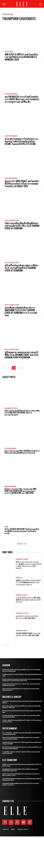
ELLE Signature (12, 220)
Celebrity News (22, 559)
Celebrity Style (11, 408)
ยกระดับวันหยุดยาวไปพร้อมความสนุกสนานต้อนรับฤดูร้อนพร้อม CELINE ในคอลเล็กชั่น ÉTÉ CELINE (21, 141)
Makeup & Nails (22, 595)
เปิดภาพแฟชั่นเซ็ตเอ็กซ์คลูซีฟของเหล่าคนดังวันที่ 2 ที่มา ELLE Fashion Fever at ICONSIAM (22, 226)
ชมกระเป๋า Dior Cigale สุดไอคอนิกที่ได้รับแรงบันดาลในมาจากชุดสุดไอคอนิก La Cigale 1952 (22, 184)
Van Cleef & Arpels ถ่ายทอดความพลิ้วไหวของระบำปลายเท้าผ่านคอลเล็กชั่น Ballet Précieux (21, 707)
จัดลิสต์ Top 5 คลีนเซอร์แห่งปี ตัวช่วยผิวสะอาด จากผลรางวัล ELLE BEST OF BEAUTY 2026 (22, 765)
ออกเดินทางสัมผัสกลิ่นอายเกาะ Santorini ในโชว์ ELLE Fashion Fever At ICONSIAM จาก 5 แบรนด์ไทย (21, 311)
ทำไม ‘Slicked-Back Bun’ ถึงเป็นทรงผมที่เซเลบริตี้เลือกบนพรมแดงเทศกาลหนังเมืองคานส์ (22, 531)
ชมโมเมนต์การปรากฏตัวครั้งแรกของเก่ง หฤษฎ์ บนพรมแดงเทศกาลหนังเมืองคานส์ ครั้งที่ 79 (21, 689)
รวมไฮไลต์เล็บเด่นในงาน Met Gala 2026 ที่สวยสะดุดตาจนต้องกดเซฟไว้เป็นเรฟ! (28, 600)
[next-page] (23, 368)
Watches (9, 52)
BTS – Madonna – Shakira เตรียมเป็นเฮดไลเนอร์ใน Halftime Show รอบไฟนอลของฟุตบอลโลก (22, 734)
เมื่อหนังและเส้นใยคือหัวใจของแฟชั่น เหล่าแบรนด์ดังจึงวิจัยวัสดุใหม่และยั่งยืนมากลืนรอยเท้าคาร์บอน (22, 779)
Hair (6, 527)
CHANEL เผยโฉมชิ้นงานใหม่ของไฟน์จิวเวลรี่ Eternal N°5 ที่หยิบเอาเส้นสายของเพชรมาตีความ (28, 582)
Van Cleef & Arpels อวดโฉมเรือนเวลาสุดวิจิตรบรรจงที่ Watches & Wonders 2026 (21, 57)
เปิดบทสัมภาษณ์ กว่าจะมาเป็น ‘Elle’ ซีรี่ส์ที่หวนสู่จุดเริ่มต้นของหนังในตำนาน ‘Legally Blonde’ (22, 743)
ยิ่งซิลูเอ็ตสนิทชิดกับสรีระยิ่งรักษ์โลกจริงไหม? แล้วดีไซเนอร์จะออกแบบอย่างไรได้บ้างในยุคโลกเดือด (20, 770)
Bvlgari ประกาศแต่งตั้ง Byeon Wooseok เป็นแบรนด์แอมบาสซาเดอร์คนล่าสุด (22, 712)
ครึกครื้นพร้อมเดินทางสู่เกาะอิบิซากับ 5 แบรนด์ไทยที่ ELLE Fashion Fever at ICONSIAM (22, 268)
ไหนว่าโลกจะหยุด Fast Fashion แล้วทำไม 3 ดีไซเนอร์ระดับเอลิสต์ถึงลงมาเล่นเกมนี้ (22, 452)
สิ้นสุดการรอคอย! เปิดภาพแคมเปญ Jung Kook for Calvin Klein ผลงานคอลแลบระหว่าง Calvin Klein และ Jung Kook (20, 491)
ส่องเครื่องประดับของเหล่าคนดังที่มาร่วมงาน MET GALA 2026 (27, 617)
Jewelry (19, 578)
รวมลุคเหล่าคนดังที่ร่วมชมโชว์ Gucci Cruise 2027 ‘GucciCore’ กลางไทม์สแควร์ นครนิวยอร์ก (21, 685)
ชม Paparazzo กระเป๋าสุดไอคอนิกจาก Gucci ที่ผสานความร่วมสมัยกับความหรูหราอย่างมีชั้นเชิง (22, 99)
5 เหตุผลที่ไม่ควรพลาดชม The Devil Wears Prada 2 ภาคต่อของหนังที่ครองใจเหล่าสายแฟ (21, 753)
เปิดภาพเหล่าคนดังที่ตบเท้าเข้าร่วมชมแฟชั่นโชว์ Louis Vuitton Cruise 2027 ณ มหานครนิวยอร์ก (22, 413)
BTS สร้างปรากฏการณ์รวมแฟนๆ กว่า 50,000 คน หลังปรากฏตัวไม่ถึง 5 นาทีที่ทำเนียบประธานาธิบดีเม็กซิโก (28, 565)
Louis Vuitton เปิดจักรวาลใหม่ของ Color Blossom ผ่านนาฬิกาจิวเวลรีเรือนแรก (22, 702)
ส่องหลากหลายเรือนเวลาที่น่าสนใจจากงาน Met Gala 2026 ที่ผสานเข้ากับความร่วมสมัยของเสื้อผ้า (21, 716)
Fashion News (11, 94)
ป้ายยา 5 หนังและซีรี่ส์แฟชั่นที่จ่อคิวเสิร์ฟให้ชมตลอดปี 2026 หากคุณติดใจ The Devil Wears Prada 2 (21, 738)
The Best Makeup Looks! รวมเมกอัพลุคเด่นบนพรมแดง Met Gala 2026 (28, 634)
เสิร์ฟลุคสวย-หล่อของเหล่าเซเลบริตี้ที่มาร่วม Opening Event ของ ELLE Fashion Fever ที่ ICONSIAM (22, 355)
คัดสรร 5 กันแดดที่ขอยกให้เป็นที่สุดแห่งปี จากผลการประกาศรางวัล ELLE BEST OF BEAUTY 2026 (21, 775)
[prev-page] (4, 368)
